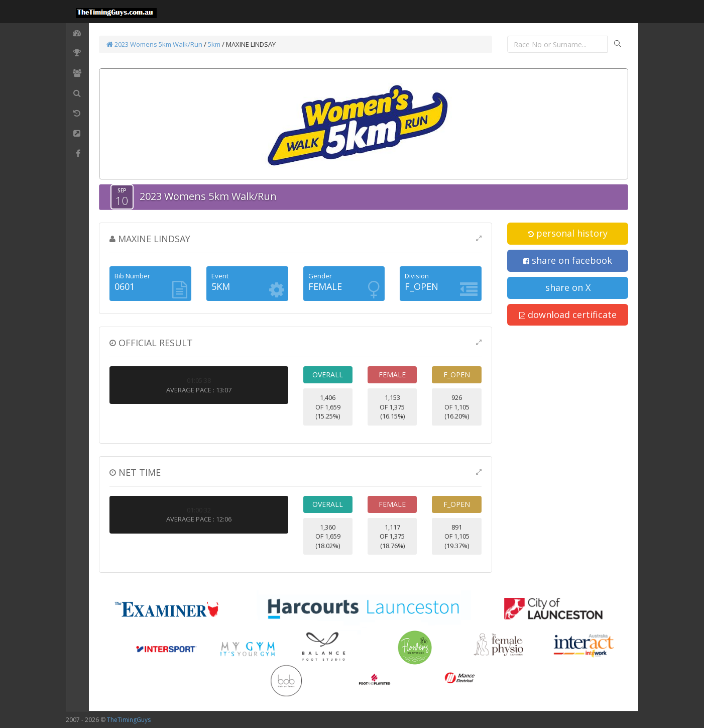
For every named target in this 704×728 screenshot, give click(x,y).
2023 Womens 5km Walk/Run (154, 44)
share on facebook (568, 260)
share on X (568, 287)
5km (214, 44)
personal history (568, 233)
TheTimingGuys (129, 720)
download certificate (568, 315)
